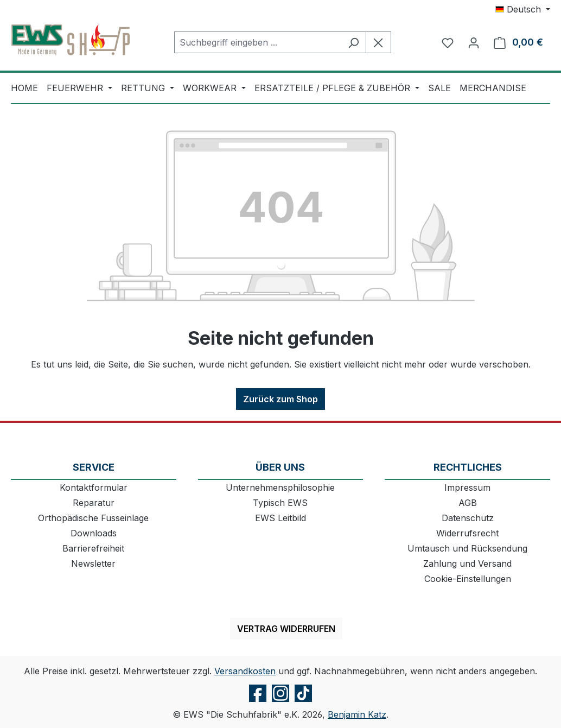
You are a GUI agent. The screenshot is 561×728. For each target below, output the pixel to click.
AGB (468, 503)
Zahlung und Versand (467, 564)
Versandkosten (245, 671)
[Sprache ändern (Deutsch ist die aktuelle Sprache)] (523, 9)
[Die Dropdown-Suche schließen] (378, 42)
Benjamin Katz (357, 714)
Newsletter (93, 564)
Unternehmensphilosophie (280, 488)
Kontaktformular (94, 488)
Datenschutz (468, 518)
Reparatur (94, 503)
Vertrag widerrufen (286, 629)
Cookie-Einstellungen (468, 579)
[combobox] (258, 42)
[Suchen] (353, 42)
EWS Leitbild (280, 518)
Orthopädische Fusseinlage (93, 518)
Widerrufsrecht (467, 533)
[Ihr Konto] (474, 42)
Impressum (467, 488)
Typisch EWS (280, 503)
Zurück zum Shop (280, 399)
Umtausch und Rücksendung (467, 548)
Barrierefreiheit (93, 548)
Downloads (94, 533)
